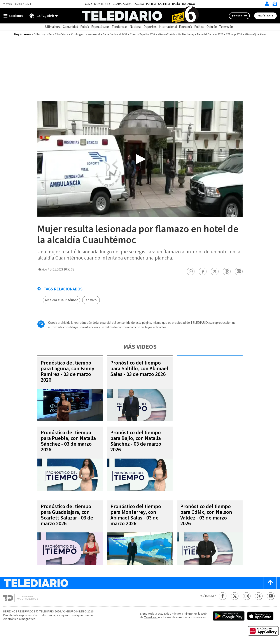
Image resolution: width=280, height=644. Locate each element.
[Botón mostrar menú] (14, 16)
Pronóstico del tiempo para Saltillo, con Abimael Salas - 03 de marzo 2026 (139, 369)
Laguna (139, 4)
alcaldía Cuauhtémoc (61, 300)
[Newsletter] (275, 5)
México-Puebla (166, 34)
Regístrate (265, 16)
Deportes (150, 27)
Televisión (226, 27)
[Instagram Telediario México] (247, 596)
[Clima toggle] (42, 16)
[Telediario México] (140, 16)
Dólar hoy (40, 34)
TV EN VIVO (240, 16)
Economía (185, 27)
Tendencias (120, 27)
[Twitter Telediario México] (235, 596)
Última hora (53, 27)
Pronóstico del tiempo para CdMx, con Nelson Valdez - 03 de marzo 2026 (206, 515)
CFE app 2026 (234, 34)
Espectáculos (100, 27)
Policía (85, 27)
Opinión (212, 27)
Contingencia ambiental (85, 34)
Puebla (151, 4)
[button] (191, 271)
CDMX (88, 4)
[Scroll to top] (270, 583)
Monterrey (102, 4)
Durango (189, 4)
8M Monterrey (186, 34)
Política (199, 27)
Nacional (136, 27)
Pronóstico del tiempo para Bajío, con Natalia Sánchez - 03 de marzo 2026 (136, 441)
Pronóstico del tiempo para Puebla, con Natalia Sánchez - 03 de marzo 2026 (68, 441)
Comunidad (70, 27)
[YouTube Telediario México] (271, 596)
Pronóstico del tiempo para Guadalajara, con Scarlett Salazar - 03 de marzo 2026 (67, 515)
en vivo (91, 300)
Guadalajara (122, 4)
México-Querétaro (255, 34)
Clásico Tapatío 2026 (142, 34)
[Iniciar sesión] (267, 4)
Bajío (176, 4)
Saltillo (164, 4)
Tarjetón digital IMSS (115, 34)
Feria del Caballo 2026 (210, 34)
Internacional (168, 27)
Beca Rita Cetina (58, 34)
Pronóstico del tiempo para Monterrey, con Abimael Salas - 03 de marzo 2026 (136, 515)
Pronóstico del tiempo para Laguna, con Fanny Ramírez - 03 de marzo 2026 (67, 371)
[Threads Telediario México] (259, 596)
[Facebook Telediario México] (223, 596)
